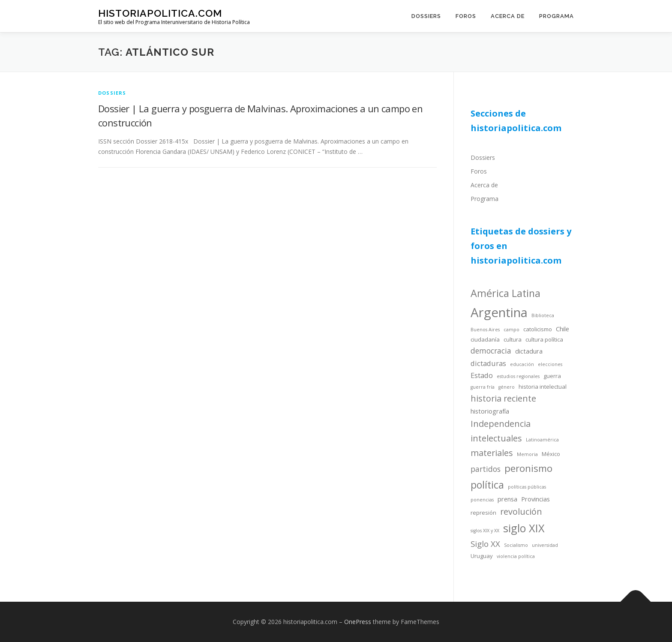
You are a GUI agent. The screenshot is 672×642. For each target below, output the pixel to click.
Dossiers (426, 16)
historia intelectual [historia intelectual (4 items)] (543, 387)
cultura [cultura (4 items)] (513, 339)
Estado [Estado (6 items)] (482, 375)
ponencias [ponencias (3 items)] (482, 500)
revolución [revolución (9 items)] (521, 511)
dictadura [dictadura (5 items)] (529, 351)
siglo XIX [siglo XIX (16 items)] (524, 528)
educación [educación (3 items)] (522, 364)
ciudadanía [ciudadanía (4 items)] (485, 339)
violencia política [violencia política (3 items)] (516, 556)
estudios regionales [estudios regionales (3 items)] (518, 376)
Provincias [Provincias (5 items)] (535, 499)
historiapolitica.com (160, 13)
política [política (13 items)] (487, 485)
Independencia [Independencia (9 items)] (501, 424)
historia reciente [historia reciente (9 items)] (503, 398)
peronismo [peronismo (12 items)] (528, 468)
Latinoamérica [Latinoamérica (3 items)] (542, 440)
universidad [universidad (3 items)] (545, 545)
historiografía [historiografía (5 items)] (490, 411)
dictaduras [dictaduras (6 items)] (488, 363)
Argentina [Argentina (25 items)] (499, 312)
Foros (466, 16)
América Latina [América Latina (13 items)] (505, 293)
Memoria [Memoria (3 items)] (527, 454)
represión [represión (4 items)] (483, 513)
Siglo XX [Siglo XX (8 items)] (485, 544)
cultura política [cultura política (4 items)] (544, 339)
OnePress (358, 622)
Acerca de (508, 16)
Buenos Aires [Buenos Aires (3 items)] (485, 330)
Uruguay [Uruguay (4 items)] (482, 556)
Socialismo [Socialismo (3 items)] (516, 545)
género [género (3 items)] (507, 387)
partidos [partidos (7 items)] (486, 469)
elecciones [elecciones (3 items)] (550, 364)
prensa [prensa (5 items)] (507, 499)
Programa (556, 16)
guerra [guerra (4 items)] (552, 376)
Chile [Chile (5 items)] (562, 329)
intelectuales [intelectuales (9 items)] (496, 438)
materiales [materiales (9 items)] (492, 453)
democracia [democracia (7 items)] (491, 351)
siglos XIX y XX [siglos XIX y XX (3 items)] (485, 531)
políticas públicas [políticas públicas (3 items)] (527, 487)
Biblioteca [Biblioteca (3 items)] (543, 315)
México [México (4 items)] (551, 454)
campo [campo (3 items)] (511, 330)
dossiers (112, 93)
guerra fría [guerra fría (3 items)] (483, 387)
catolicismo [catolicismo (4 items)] (538, 329)
